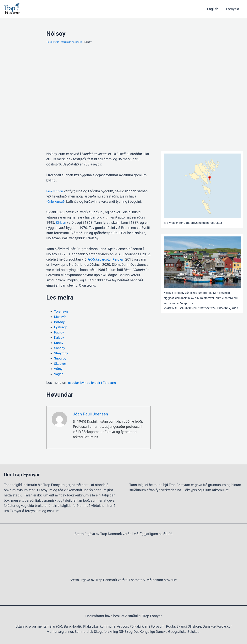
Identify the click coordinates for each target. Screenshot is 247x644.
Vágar (59, 374)
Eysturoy (61, 327)
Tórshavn (61, 311)
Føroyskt (233, 9)
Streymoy (61, 353)
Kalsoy (59, 337)
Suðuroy (60, 358)
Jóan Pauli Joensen (91, 414)
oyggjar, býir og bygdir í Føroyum (92, 383)
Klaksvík (60, 317)
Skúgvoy (60, 363)
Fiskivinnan (55, 191)
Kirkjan (61, 222)
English (214, 9)
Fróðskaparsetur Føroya (106, 259)
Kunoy (59, 343)
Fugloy (59, 332)
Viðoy (58, 369)
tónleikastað (56, 201)
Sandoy (60, 348)
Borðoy (60, 322)
